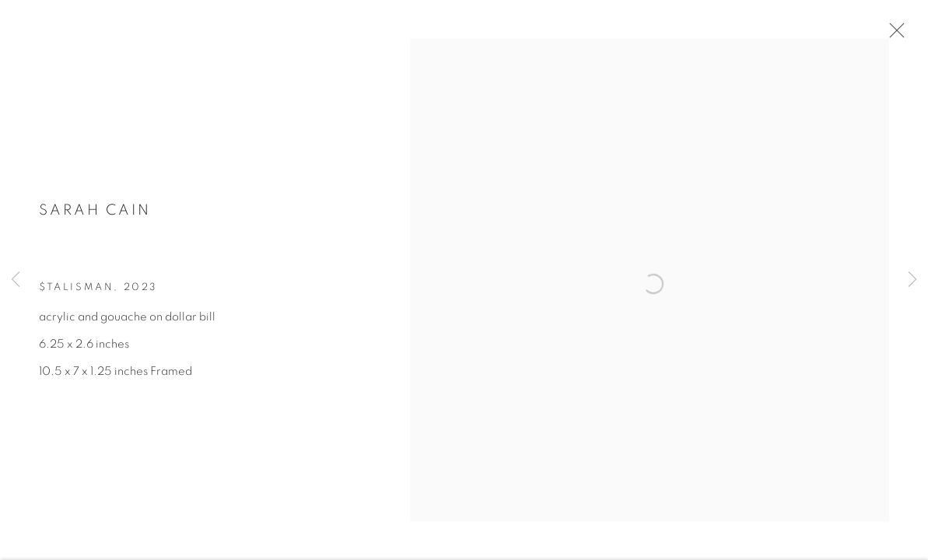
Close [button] (909, 35)
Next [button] (912, 280)
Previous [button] (16, 280)
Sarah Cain (95, 220)
